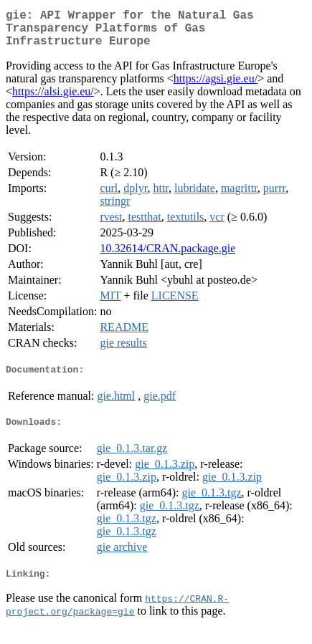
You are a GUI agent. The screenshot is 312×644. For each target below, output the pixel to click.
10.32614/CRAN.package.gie (167, 257)
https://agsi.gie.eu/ (216, 87)
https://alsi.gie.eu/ (53, 100)
